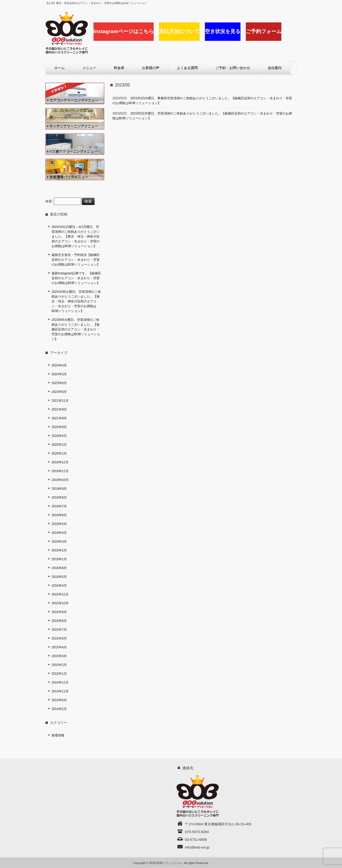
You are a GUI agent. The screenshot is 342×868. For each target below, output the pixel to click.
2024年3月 (59, 374)
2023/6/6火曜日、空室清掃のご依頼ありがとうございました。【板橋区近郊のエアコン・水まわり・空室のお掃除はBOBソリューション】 (76, 329)
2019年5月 (59, 524)
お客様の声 (151, 68)
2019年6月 (59, 515)
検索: (49, 202)
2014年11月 (60, 691)
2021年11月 (60, 401)
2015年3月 (59, 656)
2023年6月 (59, 383)
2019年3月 (59, 542)
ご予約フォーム (264, 31)
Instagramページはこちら (124, 31)
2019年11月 (60, 471)
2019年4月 (59, 533)
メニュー (89, 68)
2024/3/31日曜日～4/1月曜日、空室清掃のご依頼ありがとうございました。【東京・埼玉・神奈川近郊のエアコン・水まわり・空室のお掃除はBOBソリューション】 (76, 236)
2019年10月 (60, 480)
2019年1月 (59, 559)
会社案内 (275, 68)
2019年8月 (59, 498)
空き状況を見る (223, 31)
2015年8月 (59, 621)
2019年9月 (59, 489)
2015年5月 (59, 638)
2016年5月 (59, 577)
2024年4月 (59, 365)
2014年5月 (59, 700)
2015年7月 (59, 630)
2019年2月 (59, 550)
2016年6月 (59, 568)
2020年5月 (59, 436)
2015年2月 (59, 665)
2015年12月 (60, 594)
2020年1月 (59, 453)
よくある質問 (187, 68)
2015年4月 (59, 647)
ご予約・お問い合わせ (233, 68)
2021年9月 (59, 409)
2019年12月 (60, 462)
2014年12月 (60, 682)
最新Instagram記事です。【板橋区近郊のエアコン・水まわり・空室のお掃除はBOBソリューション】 (76, 278)
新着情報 (58, 735)
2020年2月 (59, 445)
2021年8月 (59, 418)
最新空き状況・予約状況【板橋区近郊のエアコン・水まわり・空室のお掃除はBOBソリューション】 (76, 260)
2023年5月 (59, 392)
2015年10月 (60, 603)
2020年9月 (59, 427)
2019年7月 (59, 506)
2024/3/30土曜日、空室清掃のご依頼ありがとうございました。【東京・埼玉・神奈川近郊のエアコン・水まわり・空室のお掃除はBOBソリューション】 (76, 301)
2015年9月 (59, 612)
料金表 (119, 68)
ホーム (59, 68)
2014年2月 (59, 709)
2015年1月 (59, 674)
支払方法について (179, 31)
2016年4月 (59, 586)
